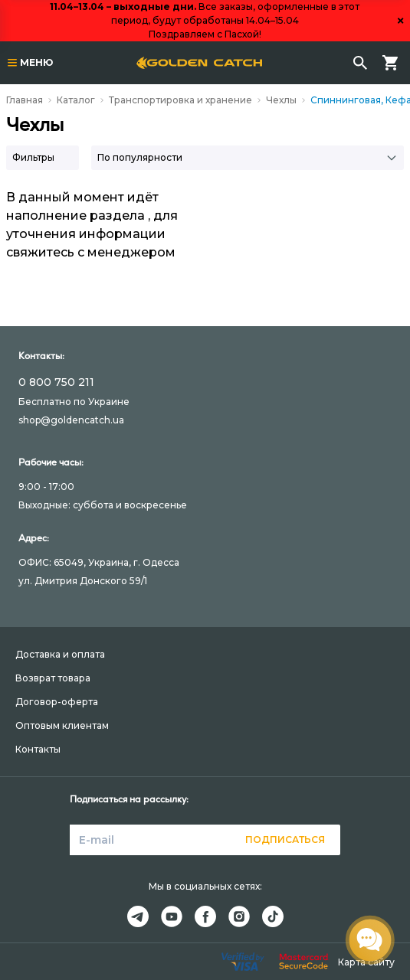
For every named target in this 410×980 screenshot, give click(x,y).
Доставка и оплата (60, 654)
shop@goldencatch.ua (71, 420)
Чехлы (281, 100)
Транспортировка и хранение (180, 100)
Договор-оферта (57, 702)
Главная (25, 100)
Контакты (38, 749)
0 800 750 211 (56, 382)
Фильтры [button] (33, 157)
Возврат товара (53, 678)
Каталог (76, 100)
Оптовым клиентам (62, 725)
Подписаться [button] (285, 840)
